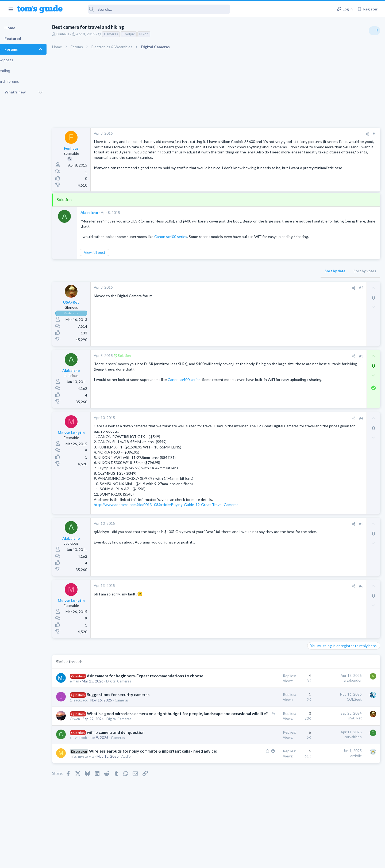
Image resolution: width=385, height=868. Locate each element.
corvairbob (88, 754)
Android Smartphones (326, 384)
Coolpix (138, 34)
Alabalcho (99, 212)
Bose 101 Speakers (333, 457)
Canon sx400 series (180, 237)
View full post (104, 258)
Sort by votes (279, 276)
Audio (135, 779)
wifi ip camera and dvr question (125, 749)
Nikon (153, 34)
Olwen (84, 735)
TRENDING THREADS (317, 291)
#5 (275, 529)
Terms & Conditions (243, 860)
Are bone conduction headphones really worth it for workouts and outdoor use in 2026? (343, 308)
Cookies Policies (172, 860)
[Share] (281, 134)
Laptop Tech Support (326, 447)
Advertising (135, 860)
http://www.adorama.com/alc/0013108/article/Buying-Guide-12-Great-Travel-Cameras (176, 510)
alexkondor (267, 686)
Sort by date (249, 276)
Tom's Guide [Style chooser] (342, 823)
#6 (275, 591)
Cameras (120, 34)
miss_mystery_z (91, 779)
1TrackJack (88, 711)
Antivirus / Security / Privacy (331, 353)
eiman (84, 692)
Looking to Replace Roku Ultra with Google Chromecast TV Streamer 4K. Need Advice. (342, 488)
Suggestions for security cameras (128, 705)
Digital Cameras (128, 692)
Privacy (206, 860)
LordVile (269, 772)
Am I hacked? (328, 339)
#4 (275, 424)
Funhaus (72, 34)
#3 (275, 361)
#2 (275, 293)
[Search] (150, 9)
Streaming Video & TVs (327, 416)
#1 (289, 134)
